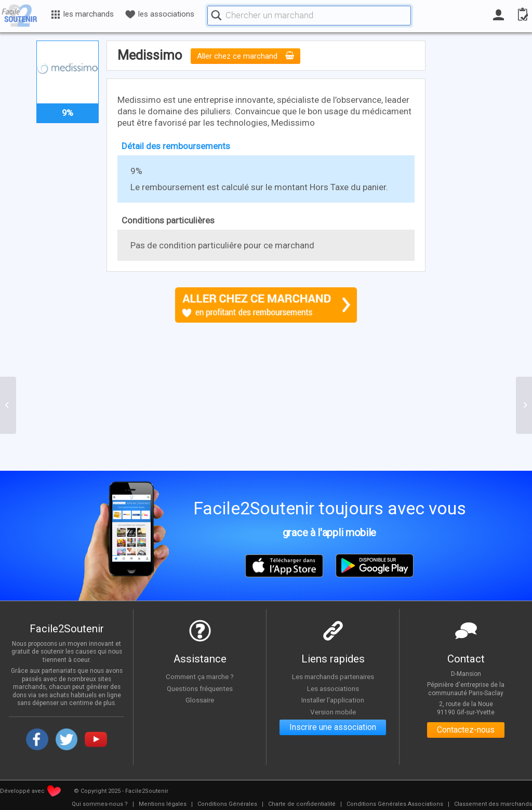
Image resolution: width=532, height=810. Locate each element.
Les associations (333, 688)
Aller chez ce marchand (245, 56)
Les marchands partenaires (333, 676)
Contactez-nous (466, 730)
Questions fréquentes (200, 688)
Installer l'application (333, 700)
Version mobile (333, 712)
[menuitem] (100, 804)
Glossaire (200, 700)
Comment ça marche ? (200, 676)
